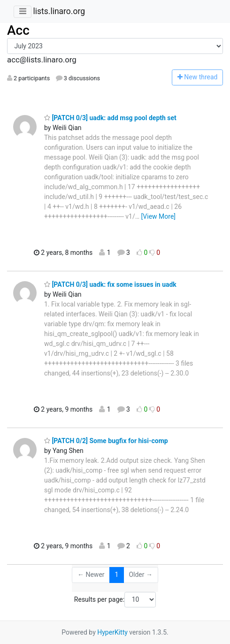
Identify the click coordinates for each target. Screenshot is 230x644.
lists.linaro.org (59, 11)
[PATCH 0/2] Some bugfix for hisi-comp (106, 441)
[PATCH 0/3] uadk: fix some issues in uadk (110, 284)
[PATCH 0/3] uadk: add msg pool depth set (110, 118)
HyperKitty (112, 632)
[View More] (158, 216)
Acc (18, 30)
